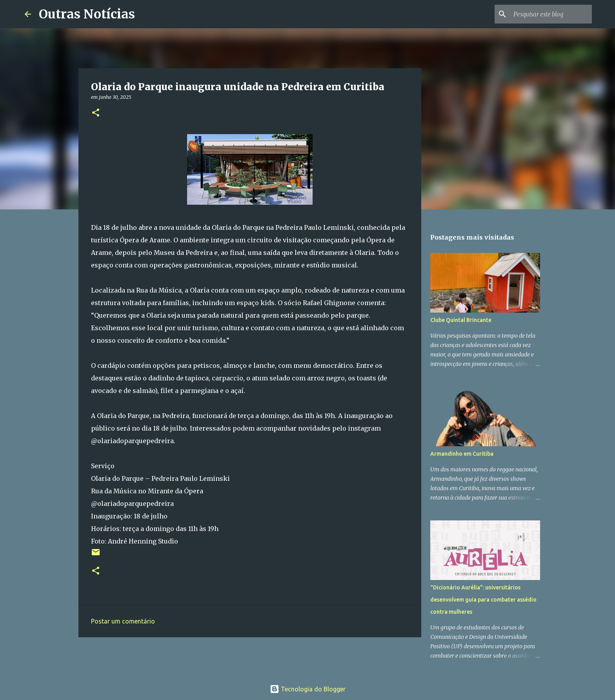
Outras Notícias (87, 14)
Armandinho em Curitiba (462, 454)
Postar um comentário (123, 621)
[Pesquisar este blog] (551, 14)
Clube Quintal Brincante (461, 320)
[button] (96, 113)
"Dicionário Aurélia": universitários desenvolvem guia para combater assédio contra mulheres (483, 600)
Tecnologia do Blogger (308, 689)
